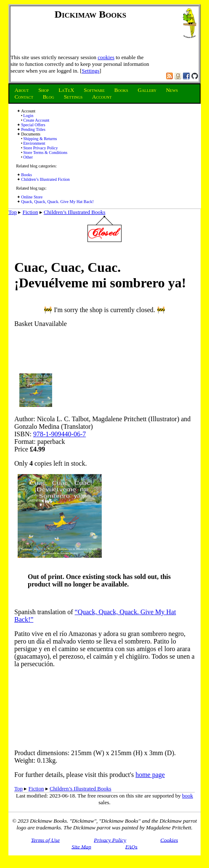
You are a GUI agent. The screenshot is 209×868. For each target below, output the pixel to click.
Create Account (36, 120)
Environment (34, 143)
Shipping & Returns (40, 139)
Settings (90, 71)
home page (150, 775)
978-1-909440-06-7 (60, 434)
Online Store (32, 197)
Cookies (169, 840)
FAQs (131, 846)
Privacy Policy (110, 840)
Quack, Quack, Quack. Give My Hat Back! (57, 202)
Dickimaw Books (91, 14)
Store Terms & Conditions (45, 152)
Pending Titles (33, 129)
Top (13, 212)
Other (28, 157)
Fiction (30, 212)
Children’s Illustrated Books (75, 212)
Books (26, 175)
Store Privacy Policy (40, 148)
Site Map (81, 846)
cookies (106, 57)
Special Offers (33, 125)
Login (28, 116)
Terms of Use (45, 840)
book (188, 796)
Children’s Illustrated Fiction (45, 179)
